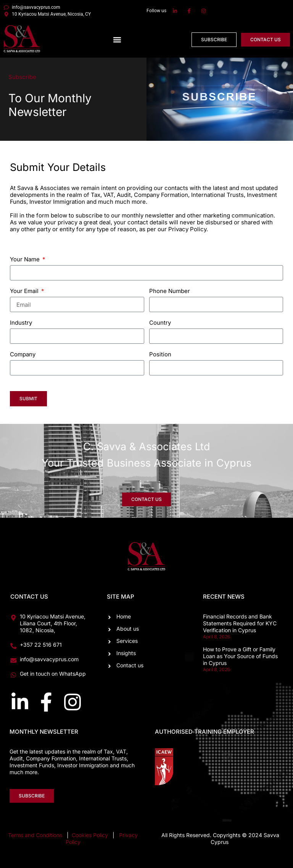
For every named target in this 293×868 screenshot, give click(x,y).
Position (160, 355)
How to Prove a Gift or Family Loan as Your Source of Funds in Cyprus (240, 656)
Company (23, 355)
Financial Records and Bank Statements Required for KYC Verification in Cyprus (240, 623)
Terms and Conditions (35, 835)
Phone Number (170, 291)
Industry (21, 323)
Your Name (26, 260)
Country (160, 323)
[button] (117, 39)
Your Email (25, 291)
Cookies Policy (91, 835)
